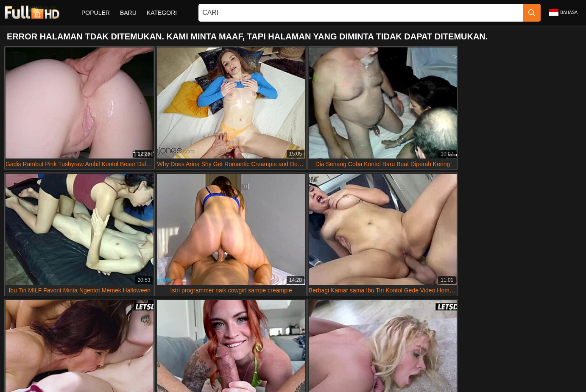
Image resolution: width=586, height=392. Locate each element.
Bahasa (563, 12)
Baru (128, 13)
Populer (96, 13)
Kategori (162, 13)
